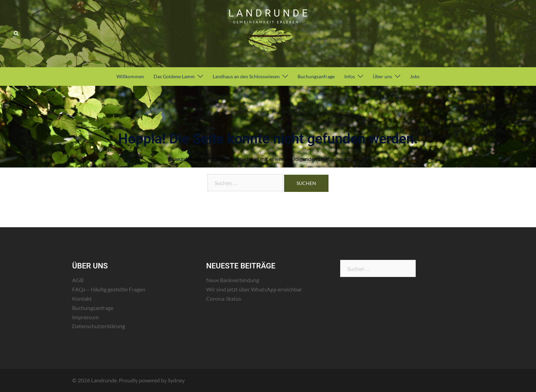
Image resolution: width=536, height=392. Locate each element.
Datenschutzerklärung (99, 326)
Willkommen (130, 76)
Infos (350, 76)
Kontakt (82, 298)
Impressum (85, 317)
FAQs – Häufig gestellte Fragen (109, 289)
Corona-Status (224, 298)
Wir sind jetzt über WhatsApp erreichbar (254, 289)
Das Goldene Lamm (174, 76)
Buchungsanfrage (316, 76)
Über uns (382, 76)
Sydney (176, 380)
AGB (78, 280)
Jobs (415, 76)
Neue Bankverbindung (233, 280)
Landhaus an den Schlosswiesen (246, 76)
